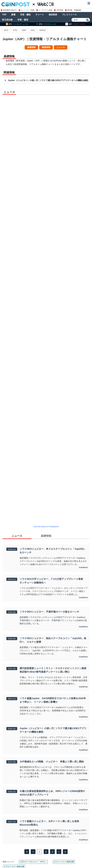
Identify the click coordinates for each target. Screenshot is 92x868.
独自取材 (53, 15)
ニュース (61, 47)
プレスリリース (69, 15)
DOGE (43, 30)
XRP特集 (59, 10)
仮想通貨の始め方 (9, 10)
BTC (6, 30)
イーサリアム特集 (44, 10)
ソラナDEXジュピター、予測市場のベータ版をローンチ (49, 612)
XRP (24, 30)
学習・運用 (23, 20)
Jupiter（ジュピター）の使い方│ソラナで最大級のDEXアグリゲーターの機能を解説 (48, 80)
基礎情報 (31, 47)
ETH (15, 30)
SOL (33, 30)
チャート (40, 15)
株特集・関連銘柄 (73, 10)
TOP (4, 15)
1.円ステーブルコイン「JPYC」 (33, 862)
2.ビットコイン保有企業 (64, 862)
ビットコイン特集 (27, 10)
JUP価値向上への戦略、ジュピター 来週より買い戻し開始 (53, 762)
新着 (13, 15)
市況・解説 (25, 15)
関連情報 (46, 47)
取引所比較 (7, 20)
